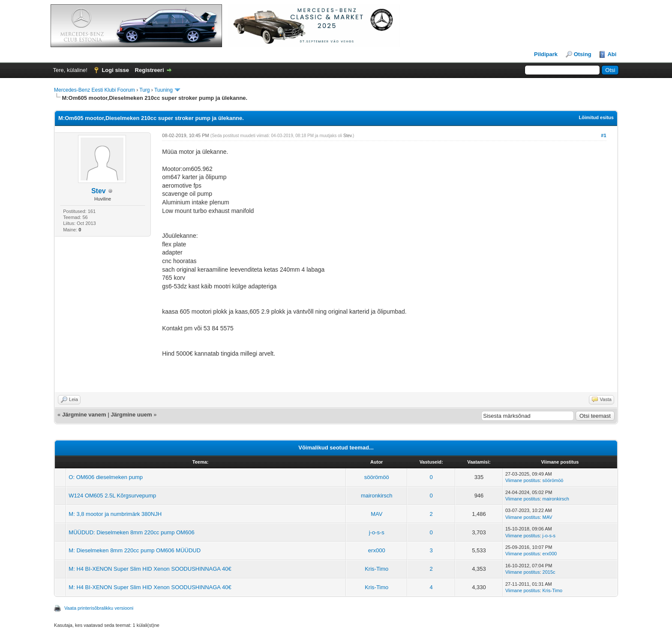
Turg (144, 90)
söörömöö (377, 477)
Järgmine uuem (131, 415)
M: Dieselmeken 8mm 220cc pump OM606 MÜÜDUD (135, 550)
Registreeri (150, 70)
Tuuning (163, 90)
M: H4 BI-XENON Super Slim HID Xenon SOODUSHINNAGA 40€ (150, 569)
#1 (603, 135)
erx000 (377, 550)
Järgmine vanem (84, 415)
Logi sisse (115, 70)
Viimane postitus (523, 480)
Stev (99, 191)
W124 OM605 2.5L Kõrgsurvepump (112, 496)
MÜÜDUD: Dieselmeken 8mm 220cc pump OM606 (131, 532)
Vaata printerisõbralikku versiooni (99, 608)
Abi (612, 54)
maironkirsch (377, 496)
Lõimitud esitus (596, 117)
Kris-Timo (376, 569)
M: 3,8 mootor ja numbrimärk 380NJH (115, 514)
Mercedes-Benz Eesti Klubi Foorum (94, 90)
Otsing (583, 54)
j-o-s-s (377, 532)
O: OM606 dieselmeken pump (106, 477)
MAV (376, 514)
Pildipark (546, 54)
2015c (549, 572)
